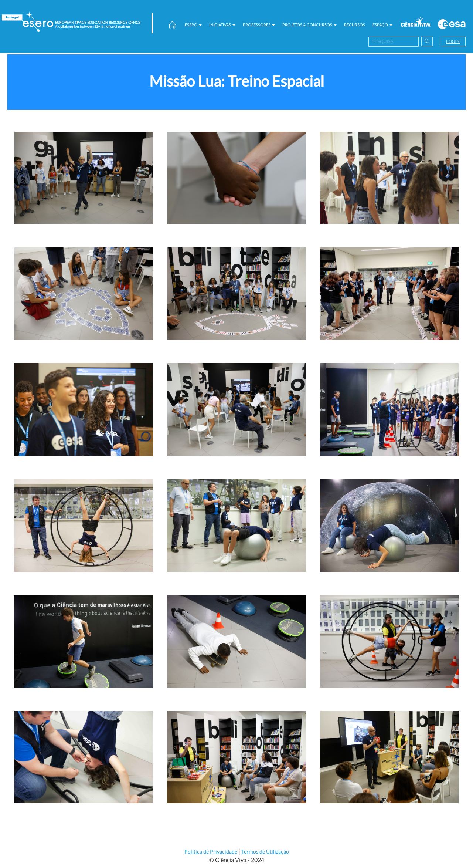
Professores (259, 25)
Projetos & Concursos (309, 25)
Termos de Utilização (265, 852)
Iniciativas (222, 25)
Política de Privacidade (211, 852)
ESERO (193, 25)
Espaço (382, 25)
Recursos (355, 25)
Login (453, 41)
